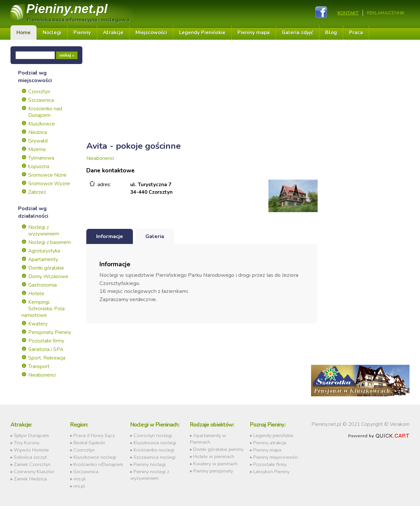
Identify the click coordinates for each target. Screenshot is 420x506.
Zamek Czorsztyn (32, 464)
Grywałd (38, 141)
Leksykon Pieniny (271, 472)
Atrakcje (113, 33)
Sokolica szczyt (30, 457)
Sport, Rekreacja (47, 358)
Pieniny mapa (254, 33)
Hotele (36, 294)
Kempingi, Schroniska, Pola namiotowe (43, 309)
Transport (39, 366)
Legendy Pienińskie (202, 33)
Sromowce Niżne (47, 175)
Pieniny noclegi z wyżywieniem (150, 475)
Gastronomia (42, 285)
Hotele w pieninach (214, 456)
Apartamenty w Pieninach (208, 439)
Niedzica (38, 132)
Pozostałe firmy (46, 341)
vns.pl (80, 479)
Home (23, 33)
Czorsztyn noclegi (153, 435)
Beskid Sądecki (89, 443)
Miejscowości (151, 33)
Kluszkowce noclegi (95, 457)
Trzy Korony (27, 443)
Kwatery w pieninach (215, 464)
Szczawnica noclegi (155, 457)
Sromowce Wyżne (49, 184)
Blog (331, 33)
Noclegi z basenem (50, 242)
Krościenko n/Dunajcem (98, 464)
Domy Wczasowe (48, 276)
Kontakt (348, 13)
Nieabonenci (42, 375)
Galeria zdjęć (297, 33)
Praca (356, 33)
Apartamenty (43, 259)
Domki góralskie (46, 268)
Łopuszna (39, 166)
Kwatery (38, 324)
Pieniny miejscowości (276, 457)
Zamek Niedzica (30, 479)
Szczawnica (41, 100)
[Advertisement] (202, 92)
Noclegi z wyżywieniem (44, 231)
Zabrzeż (37, 192)
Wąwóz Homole (31, 450)
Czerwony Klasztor (34, 472)
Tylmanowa (41, 158)
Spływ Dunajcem (31, 435)
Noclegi (52, 33)
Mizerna (37, 149)
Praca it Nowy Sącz (94, 435)
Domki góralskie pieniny (218, 449)
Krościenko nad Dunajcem (45, 112)
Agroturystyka (44, 251)
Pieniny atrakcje (270, 443)
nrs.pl (79, 486)
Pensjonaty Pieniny (50, 332)
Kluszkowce (42, 124)
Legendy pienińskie (273, 435)
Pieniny (67, 9)
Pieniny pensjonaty (213, 471)
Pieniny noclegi (150, 464)
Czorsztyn (39, 92)
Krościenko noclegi (154, 450)
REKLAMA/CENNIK (386, 13)
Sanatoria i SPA (46, 349)
